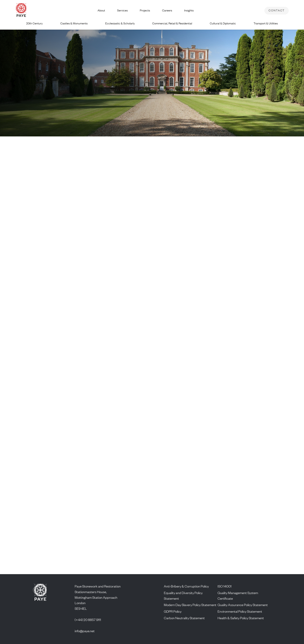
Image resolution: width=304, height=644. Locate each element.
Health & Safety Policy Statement (241, 618)
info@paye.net (85, 631)
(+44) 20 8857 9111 (88, 620)
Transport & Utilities (266, 23)
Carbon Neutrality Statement (184, 618)
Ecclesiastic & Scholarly (120, 23)
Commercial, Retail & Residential (172, 23)
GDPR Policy (173, 611)
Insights (189, 10)
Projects (145, 10)
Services (122, 10)
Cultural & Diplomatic (223, 23)
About (101, 10)
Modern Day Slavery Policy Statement (190, 605)
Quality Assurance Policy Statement (243, 605)
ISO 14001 (225, 586)
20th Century (34, 23)
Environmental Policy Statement (240, 611)
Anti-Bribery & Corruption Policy (186, 586)
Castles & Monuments (74, 23)
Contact (277, 10)
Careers (167, 10)
